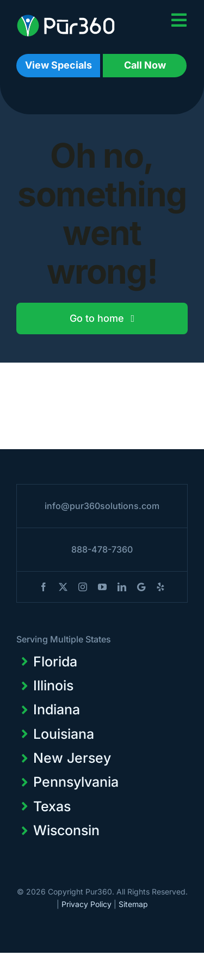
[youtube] (102, 587)
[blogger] (141, 587)
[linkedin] (122, 587)
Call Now (145, 65)
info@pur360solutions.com (102, 506)
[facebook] (44, 587)
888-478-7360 (102, 549)
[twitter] (63, 587)
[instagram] (83, 587)
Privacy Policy (86, 904)
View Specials (58, 65)
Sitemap (133, 904)
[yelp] (160, 587)
